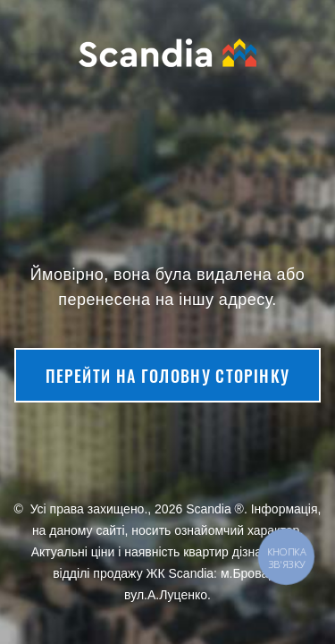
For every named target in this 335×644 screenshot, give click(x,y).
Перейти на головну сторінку (167, 376)
